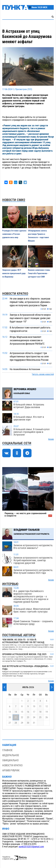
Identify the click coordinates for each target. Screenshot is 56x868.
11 (40, 706)
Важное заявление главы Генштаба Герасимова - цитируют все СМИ (39, 273)
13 (10, 712)
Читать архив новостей (43, 374)
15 (22, 712)
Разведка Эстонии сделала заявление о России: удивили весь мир (14, 234)
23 (28, 717)
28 (16, 723)
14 (16, 712)
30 (28, 723)
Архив (51, 439)
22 (22, 717)
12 (47, 706)
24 (34, 717)
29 (22, 723)
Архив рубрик (11, 770)
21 (16, 717)
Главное (7, 750)
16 (28, 712)
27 (10, 723)
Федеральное (11, 755)
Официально (10, 760)
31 (34, 723)
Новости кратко (12, 765)
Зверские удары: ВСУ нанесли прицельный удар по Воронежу (14, 273)
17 (34, 712)
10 (34, 706)
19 (47, 712)
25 (40, 717)
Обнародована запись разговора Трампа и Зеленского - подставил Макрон (38, 236)
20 (10, 717)
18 (40, 712)
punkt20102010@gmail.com (31, 847)
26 (47, 717)
